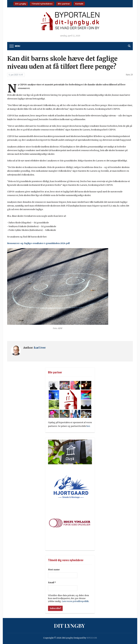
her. (89, 426)
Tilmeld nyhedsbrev (42, 4)
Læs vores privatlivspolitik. (75, 601)
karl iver (40, 348)
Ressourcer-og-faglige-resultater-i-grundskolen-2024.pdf (38, 243)
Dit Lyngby (21, 4)
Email (52, 582)
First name (54, 570)
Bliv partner (64, 4)
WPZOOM (92, 638)
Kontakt (79, 4)
